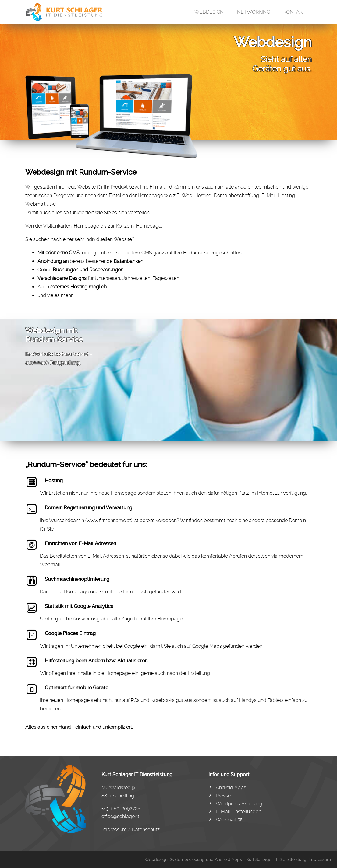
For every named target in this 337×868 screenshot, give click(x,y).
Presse (223, 796)
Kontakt (294, 12)
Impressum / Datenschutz (131, 830)
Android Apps (231, 788)
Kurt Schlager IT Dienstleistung (276, 859)
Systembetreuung (187, 859)
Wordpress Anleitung (239, 804)
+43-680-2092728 (121, 809)
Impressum (320, 859)
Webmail (226, 820)
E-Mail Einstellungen (238, 812)
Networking (254, 12)
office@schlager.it (120, 816)
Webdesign (209, 12)
